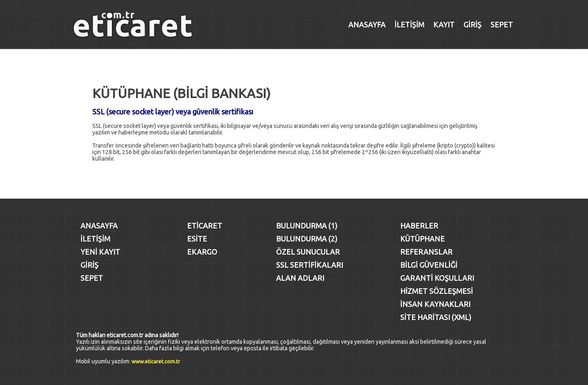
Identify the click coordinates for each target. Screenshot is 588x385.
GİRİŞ (472, 25)
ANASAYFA (367, 25)
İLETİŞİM (409, 25)
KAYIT (444, 25)
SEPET (502, 25)
